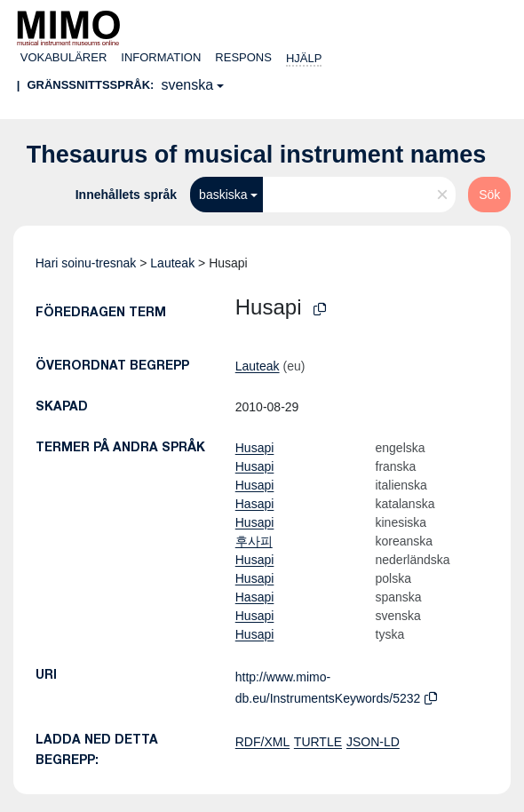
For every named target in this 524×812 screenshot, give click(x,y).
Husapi (255, 448)
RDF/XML (262, 742)
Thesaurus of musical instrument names (257, 155)
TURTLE (318, 742)
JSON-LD (373, 742)
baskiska (223, 195)
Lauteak (172, 263)
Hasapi (255, 504)
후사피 (254, 541)
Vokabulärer (64, 57)
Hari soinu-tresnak (86, 263)
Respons (243, 57)
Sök (489, 195)
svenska (187, 85)
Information (161, 57)
